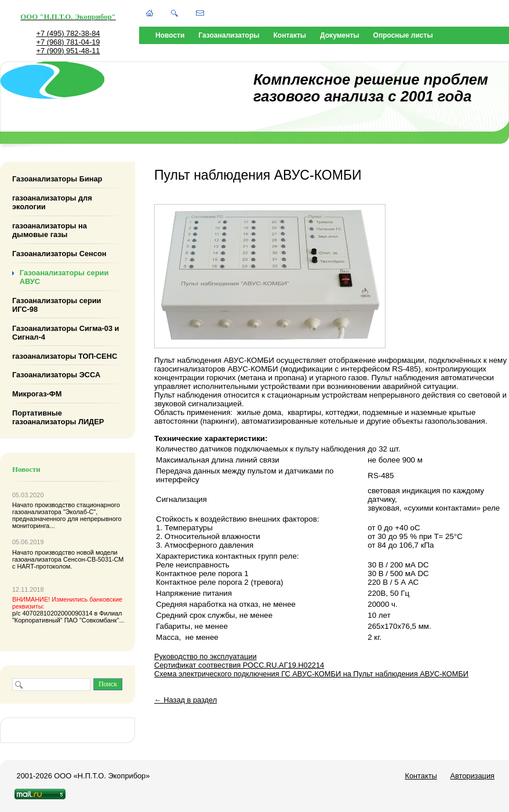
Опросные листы (403, 35)
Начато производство (44, 505)
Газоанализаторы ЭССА (56, 375)
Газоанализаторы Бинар (57, 179)
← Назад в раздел (186, 700)
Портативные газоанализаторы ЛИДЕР (58, 417)
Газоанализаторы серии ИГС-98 (57, 305)
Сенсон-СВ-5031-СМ (93, 559)
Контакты (290, 35)
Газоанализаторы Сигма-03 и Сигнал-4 (66, 332)
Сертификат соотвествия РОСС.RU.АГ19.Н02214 (239, 665)
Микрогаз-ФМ (37, 394)
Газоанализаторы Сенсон (59, 254)
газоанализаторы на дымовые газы (50, 230)
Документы (339, 35)
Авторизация (472, 776)
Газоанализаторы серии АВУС (64, 277)
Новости (170, 35)
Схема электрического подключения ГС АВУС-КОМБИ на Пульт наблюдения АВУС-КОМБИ (311, 674)
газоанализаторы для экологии (52, 202)
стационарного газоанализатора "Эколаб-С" (66, 508)
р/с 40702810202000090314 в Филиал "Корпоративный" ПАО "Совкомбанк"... (68, 610)
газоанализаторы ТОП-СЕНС (65, 356)
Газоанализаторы (229, 35)
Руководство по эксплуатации (206, 656)
